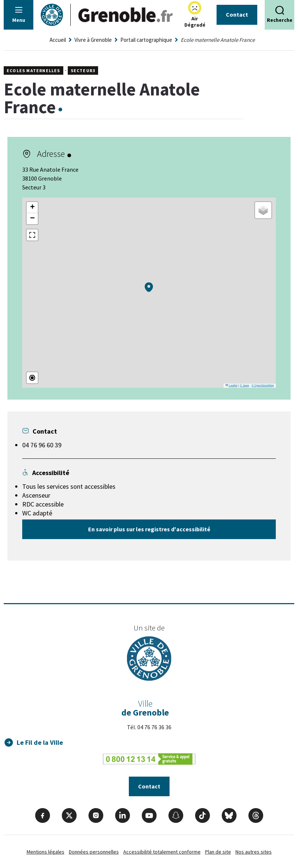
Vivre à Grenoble (93, 40)
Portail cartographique (146, 40)
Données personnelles (94, 852)
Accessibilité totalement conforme (162, 852)
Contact (237, 14)
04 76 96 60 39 (42, 445)
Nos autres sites (254, 852)
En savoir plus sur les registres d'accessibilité (149, 529)
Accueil (58, 40)
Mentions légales (46, 852)
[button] (149, 287)
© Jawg (245, 385)
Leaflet (231, 385)
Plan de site (218, 852)
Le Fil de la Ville (40, 742)
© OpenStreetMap (263, 385)
